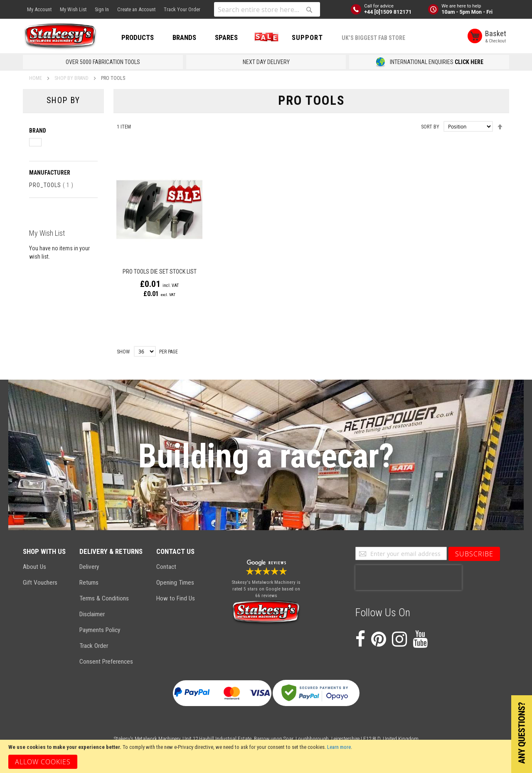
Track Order (94, 646)
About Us (34, 567)
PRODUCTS (138, 37)
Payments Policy (100, 630)
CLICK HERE (469, 62)
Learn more (339, 747)
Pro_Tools (51, 185)
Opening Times (175, 583)
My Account (39, 9)
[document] (266, 756)
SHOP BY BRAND (72, 78)
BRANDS (184, 37)
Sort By (430, 127)
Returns (89, 583)
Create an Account (136, 9)
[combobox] (267, 9)
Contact (166, 567)
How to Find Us (176, 598)
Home (36, 78)
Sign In (102, 9)
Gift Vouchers (40, 583)
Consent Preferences (106, 662)
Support (307, 37)
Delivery (89, 567)
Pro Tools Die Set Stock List (160, 272)
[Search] (309, 10)
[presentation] (409, 578)
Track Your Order (182, 9)
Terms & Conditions (104, 598)
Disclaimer (92, 614)
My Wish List (73, 9)
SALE (265, 37)
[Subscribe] (474, 554)
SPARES (226, 37)
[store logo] (60, 37)
